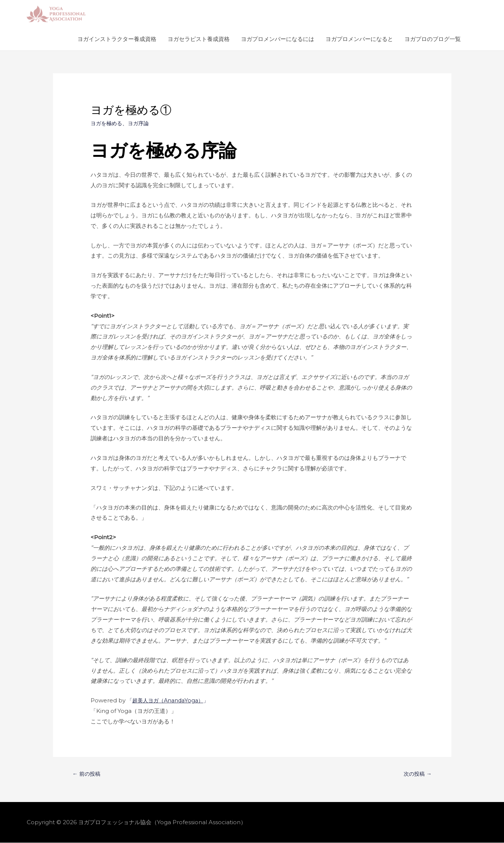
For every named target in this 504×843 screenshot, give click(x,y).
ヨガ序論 (141, 123)
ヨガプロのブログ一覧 (433, 39)
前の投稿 (87, 774)
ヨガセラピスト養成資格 (199, 39)
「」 (170, 700)
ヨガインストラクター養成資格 (117, 39)
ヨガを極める (107, 123)
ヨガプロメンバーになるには (278, 39)
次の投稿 (417, 774)
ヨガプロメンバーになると (359, 39)
